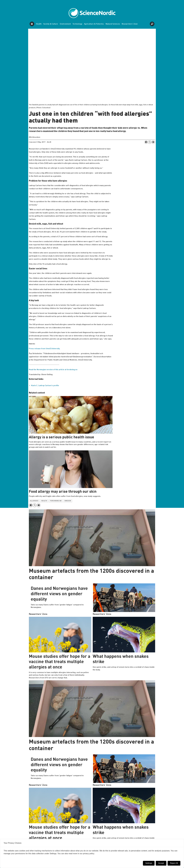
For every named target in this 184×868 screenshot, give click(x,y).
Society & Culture (51, 24)
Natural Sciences (113, 24)
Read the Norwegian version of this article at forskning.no (53, 370)
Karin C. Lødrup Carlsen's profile (45, 386)
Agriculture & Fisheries (94, 24)
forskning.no (56, 501)
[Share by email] (153, 142)
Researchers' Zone (130, 24)
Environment (65, 24)
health (44, 501)
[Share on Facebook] (146, 142)
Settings (149, 863)
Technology (77, 24)
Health (39, 24)
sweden (68, 501)
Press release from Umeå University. (44, 349)
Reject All (174, 863)
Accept (161, 863)
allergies (34, 501)
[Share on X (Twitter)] (150, 142)
